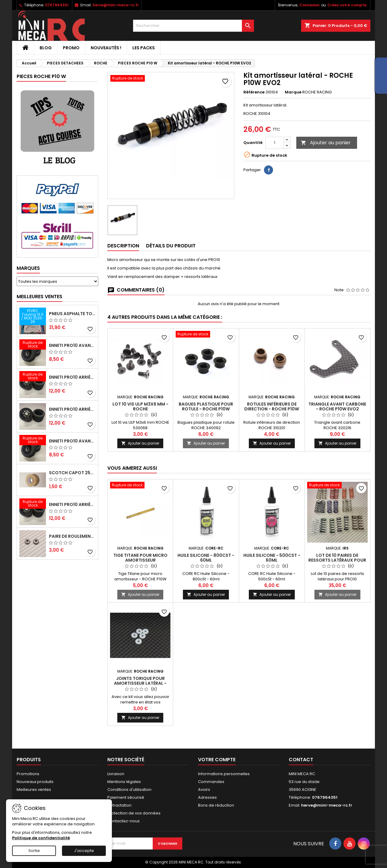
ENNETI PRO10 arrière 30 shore (72, 377)
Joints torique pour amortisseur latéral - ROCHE (140, 683)
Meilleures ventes (34, 790)
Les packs (144, 48)
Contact (301, 760)
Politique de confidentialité (41, 838)
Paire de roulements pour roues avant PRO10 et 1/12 (72, 536)
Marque (293, 92)
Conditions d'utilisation (129, 790)
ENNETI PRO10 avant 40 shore (72, 441)
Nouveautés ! (106, 48)
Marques (28, 268)
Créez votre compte (347, 5)
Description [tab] (123, 246)
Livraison (116, 774)
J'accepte (84, 851)
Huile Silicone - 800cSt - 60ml (206, 558)
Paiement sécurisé (126, 797)
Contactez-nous (124, 821)
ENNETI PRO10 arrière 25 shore (72, 409)
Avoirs (204, 790)
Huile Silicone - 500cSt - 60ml (272, 558)
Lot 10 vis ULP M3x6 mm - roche (140, 406)
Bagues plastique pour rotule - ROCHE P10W (206, 406)
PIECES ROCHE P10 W (41, 76)
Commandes (211, 782)
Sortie (34, 851)
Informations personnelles (224, 774)
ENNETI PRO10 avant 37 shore (72, 345)
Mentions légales (124, 782)
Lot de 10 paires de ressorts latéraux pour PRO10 (337, 560)
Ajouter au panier (326, 143)
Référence (254, 92)
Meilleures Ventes (39, 297)
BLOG (46, 48)
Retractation (119, 805)
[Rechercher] (193, 26)
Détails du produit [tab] (171, 246)
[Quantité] (275, 143)
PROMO (71, 48)
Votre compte (217, 760)
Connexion (309, 5)
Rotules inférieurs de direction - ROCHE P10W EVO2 (272, 409)
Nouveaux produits (35, 782)
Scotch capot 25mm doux (72, 473)
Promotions (28, 774)
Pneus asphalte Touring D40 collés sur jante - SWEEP (72, 314)
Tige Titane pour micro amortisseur (140, 558)
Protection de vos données (134, 813)
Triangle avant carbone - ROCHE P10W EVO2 (337, 406)
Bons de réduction (216, 805)
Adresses (207, 797)
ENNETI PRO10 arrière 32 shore (72, 504)
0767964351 (57, 5)
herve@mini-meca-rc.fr (116, 5)
